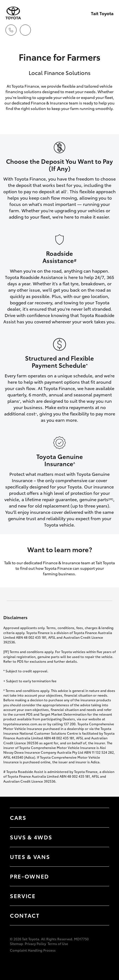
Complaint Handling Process (33, 950)
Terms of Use (58, 943)
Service (23, 896)
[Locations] (25, 30)
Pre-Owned (29, 876)
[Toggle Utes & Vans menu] (99, 857)
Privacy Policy (35, 943)
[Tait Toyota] (13, 13)
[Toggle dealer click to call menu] (11, 30)
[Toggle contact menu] (99, 876)
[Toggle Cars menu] (99, 818)
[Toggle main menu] (108, 30)
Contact (25, 915)
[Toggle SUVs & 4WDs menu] (99, 837)
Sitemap (17, 943)
